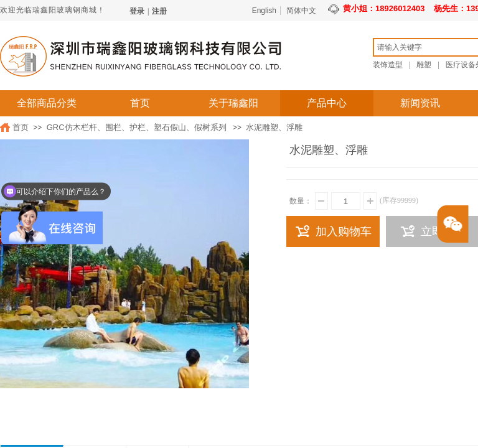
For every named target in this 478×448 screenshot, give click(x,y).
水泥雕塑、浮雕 (274, 127)
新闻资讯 (420, 103)
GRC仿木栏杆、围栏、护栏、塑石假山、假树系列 (137, 127)
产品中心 (327, 103)
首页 (140, 103)
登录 (137, 11)
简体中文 (301, 11)
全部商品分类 (47, 103)
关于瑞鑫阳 (233, 103)
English (264, 11)
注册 (159, 11)
